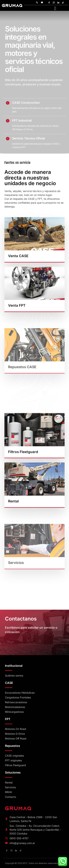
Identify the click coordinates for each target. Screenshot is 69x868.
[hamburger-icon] (55, 8)
